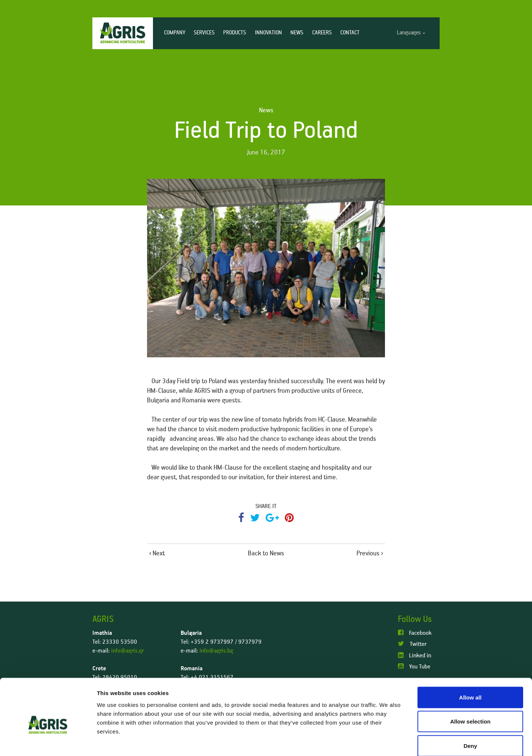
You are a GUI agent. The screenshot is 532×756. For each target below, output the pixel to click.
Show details (388, 741)
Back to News (266, 554)
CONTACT (350, 33)
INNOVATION (268, 33)
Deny (470, 707)
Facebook (415, 633)
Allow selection (470, 683)
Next (159, 554)
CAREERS (322, 33)
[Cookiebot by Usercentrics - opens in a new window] (48, 742)
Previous (368, 554)
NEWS (297, 33)
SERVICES (204, 33)
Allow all (470, 659)
